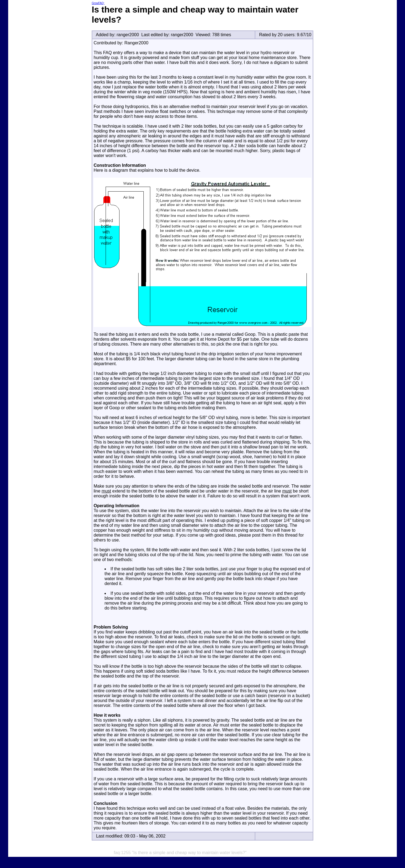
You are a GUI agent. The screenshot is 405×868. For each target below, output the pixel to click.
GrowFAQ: (98, 3)
